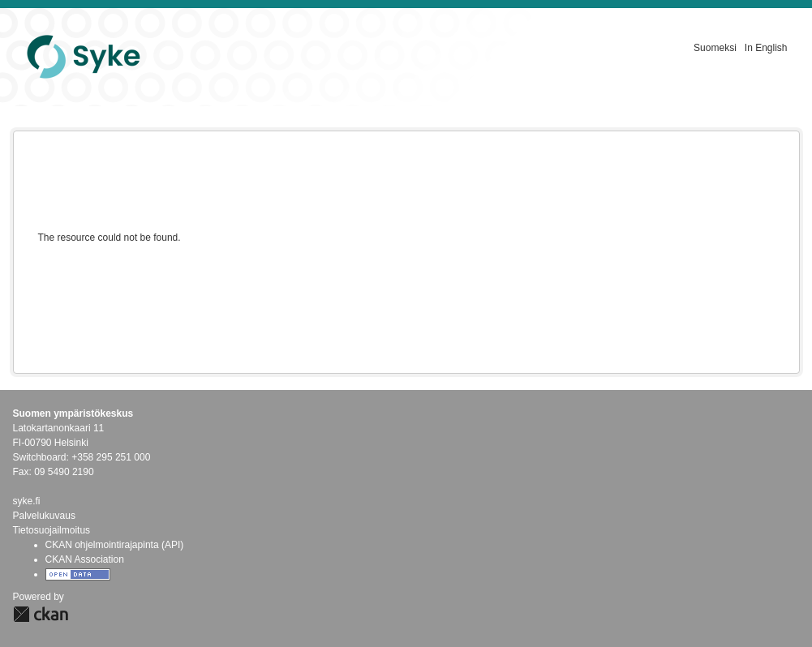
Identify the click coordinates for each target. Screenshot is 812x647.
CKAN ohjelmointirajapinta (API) (115, 545)
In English (766, 48)
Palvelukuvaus (44, 516)
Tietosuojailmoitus (52, 530)
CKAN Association (85, 559)
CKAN (41, 614)
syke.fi (27, 501)
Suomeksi (715, 48)
